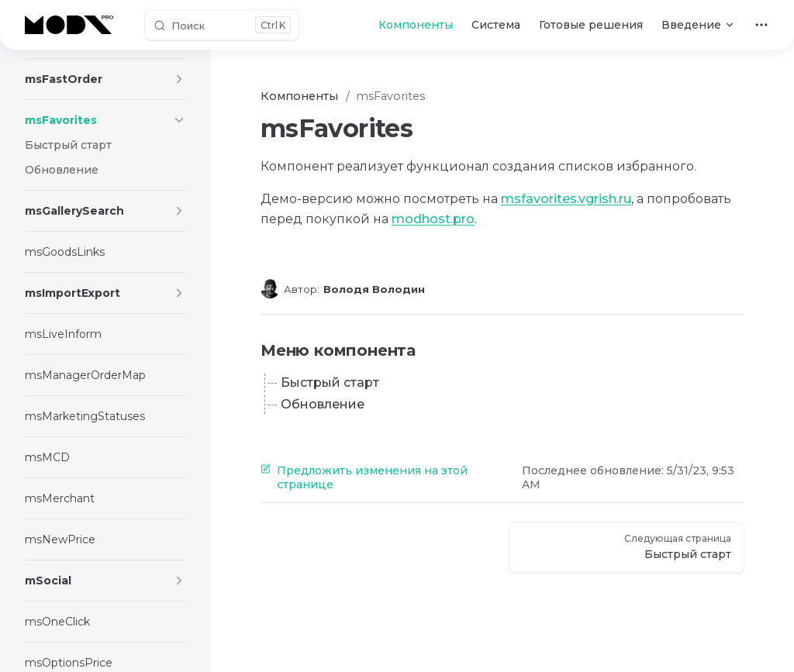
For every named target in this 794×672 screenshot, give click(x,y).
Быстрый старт (330, 383)
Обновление (323, 404)
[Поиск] (222, 25)
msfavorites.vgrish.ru (566, 199)
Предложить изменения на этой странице (364, 477)
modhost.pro (433, 219)
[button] (179, 79)
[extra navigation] (761, 25)
